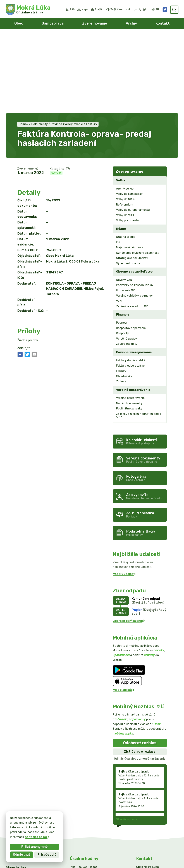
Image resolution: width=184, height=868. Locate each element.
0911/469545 (146, 820)
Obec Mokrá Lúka (113, 858)
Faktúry (56, 94)
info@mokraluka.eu (150, 824)
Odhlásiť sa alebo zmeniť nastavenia (140, 680)
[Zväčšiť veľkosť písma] (144, 10)
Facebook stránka (149, 828)
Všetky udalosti (124, 495)
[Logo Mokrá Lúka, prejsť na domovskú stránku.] (28, 10)
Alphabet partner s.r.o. (59, 858)
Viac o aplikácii (123, 611)
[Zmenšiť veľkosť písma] (136, 10)
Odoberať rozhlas (140, 664)
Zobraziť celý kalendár (129, 542)
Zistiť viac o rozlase (140, 673)
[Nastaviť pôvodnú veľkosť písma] (140, 10)
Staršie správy (126, 740)
